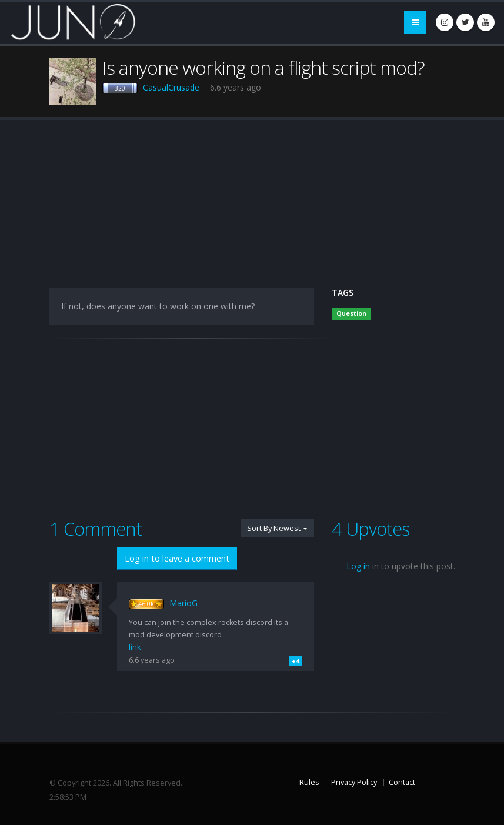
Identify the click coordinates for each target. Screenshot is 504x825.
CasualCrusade (171, 87)
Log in (358, 566)
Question (351, 313)
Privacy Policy (354, 782)
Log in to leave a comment (177, 558)
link (135, 647)
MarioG (183, 603)
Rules (309, 782)
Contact (402, 782)
